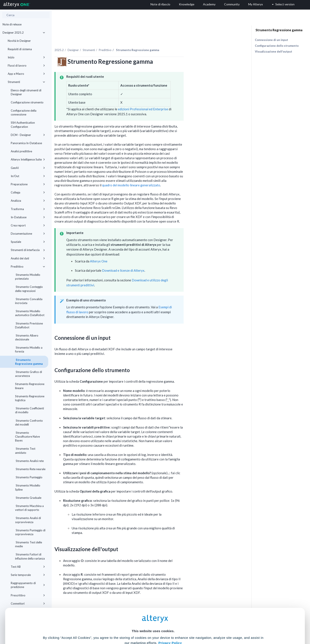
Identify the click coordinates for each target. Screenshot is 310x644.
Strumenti (26, 82)
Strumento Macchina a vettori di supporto (29, 508)
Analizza (28, 201)
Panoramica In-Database (26, 143)
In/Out (28, 176)
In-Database (28, 217)
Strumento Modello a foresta (29, 349)
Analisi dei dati (28, 258)
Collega (28, 192)
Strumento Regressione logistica (30, 398)
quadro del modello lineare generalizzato (171, 176)
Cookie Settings (153, 612)
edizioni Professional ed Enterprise (183, 100)
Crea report (28, 225)
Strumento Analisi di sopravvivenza (28, 520)
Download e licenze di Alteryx (164, 261)
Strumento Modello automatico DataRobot (30, 313)
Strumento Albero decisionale (27, 337)
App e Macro (26, 74)
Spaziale (28, 242)
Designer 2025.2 (24, 33)
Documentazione (28, 234)
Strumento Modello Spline (28, 487)
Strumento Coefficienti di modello (29, 410)
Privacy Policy (170, 600)
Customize (188, 625)
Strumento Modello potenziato (28, 277)
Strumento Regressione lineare (30, 386)
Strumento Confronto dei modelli (29, 423)
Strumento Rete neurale (30, 469)
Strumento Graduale (28, 498)
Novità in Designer (19, 41)
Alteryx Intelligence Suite (28, 159)
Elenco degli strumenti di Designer (26, 92)
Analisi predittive (21, 151)
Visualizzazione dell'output (274, 51)
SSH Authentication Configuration (23, 125)
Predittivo (28, 267)
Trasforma (28, 209)
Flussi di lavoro (26, 65)
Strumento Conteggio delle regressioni (29, 289)
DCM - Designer (28, 135)
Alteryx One (139, 252)
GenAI (28, 168)
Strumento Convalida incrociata (29, 301)
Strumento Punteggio (29, 477)
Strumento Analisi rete (29, 461)
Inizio (26, 57)
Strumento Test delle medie (29, 544)
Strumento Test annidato (25, 451)
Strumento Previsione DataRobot (29, 325)
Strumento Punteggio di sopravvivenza (30, 532)
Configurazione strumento (27, 102)
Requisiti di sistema (20, 49)
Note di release (12, 24)
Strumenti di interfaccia (28, 250)
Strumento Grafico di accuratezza (29, 374)
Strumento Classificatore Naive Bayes (27, 437)
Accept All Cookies (122, 625)
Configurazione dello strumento (277, 46)
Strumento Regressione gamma (29, 362)
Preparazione (28, 184)
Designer (113, 41)
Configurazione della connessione (24, 112)
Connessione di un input (271, 40)
